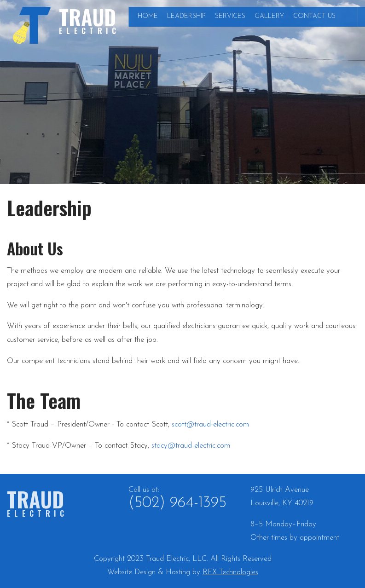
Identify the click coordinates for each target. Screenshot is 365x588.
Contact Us (314, 16)
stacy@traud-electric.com (191, 446)
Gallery (269, 16)
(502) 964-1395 (177, 503)
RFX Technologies (230, 572)
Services (230, 16)
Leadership (186, 16)
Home (148, 16)
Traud (90, 19)
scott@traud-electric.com (210, 424)
